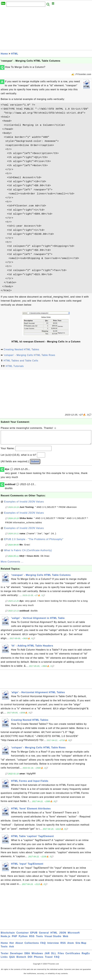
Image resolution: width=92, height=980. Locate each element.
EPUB (34, 936)
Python (23, 939)
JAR (47, 956)
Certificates (73, 956)
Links (4, 960)
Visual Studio (53, 939)
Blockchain (8, 936)
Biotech (21, 960)
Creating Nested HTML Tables (21, 349)
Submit (35, 464)
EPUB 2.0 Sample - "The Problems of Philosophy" (34, 542)
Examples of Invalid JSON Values (24, 505)
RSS (32, 939)
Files (61, 956)
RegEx (86, 956)
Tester (5, 956)
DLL (54, 956)
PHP (14, 939)
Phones (39, 960)
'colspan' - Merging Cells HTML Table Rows (29, 355)
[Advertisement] (46, 29)
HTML (15, 54)
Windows (37, 956)
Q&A (12, 960)
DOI (30, 960)
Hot (12, 946)
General (44, 936)
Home (4, 54)
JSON (63, 936)
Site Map (81, 946)
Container (23, 936)
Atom (71, 946)
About (19, 946)
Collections (32, 946)
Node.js (6, 939)
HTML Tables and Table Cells (21, 361)
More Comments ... (12, 565)
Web (66, 939)
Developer (16, 956)
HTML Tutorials (15, 366)
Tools (39, 939)
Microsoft (74, 936)
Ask (12, 949)
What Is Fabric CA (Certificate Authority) (28, 553)
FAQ (43, 946)
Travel (49, 960)
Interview (53, 946)
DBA (27, 956)
